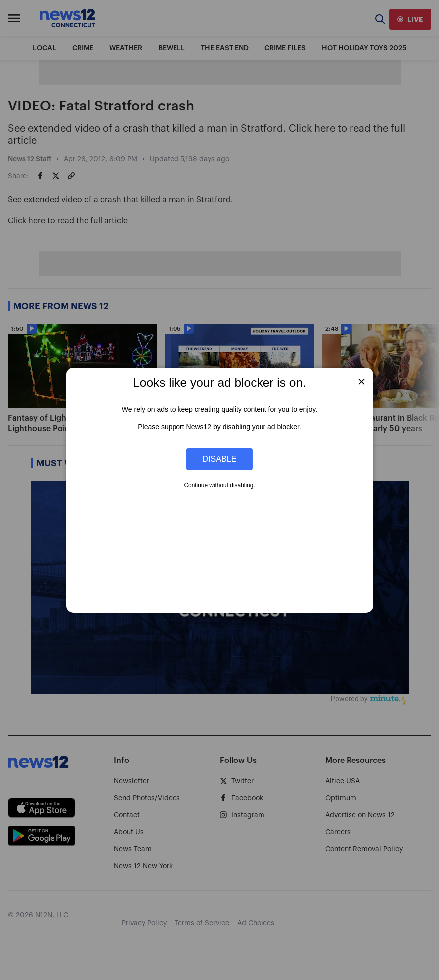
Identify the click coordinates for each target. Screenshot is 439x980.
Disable (220, 459)
